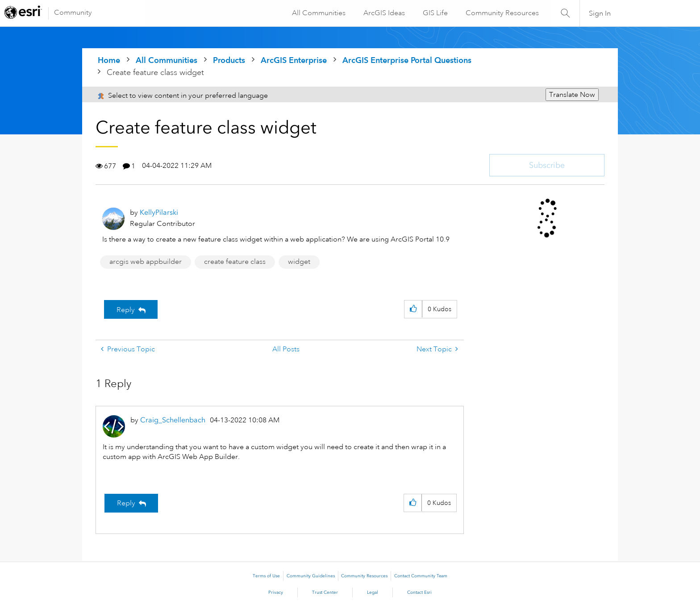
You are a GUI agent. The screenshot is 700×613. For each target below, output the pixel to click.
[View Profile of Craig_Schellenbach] (173, 420)
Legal (373, 592)
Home (109, 60)
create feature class (235, 262)
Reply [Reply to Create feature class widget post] (126, 310)
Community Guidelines (311, 576)
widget (299, 262)
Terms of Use (266, 576)
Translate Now (572, 95)
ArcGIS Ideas (384, 13)
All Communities (318, 13)
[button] (413, 309)
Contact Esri (419, 592)
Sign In (600, 13)
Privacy (276, 592)
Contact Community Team (421, 576)
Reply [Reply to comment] (126, 503)
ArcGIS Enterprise (294, 60)
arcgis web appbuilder (146, 262)
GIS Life (435, 13)
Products (229, 60)
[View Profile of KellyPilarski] (159, 212)
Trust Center (325, 592)
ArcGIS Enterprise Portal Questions (407, 60)
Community (73, 13)
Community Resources (502, 13)
